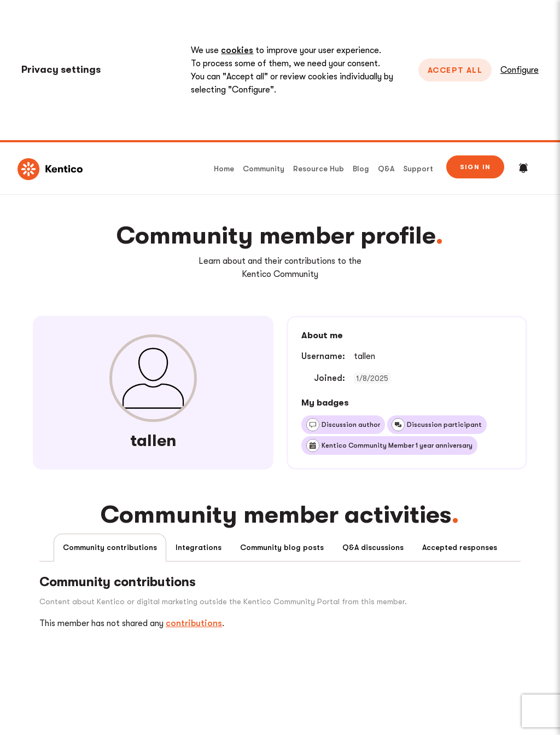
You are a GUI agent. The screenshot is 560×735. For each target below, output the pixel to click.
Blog (361, 169)
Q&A (386, 169)
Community (264, 169)
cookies (237, 50)
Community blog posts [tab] (282, 547)
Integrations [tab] (199, 547)
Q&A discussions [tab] (373, 547)
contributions (194, 623)
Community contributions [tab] (110, 547)
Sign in (475, 167)
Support (418, 169)
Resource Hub (319, 169)
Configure (520, 70)
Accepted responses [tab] (460, 547)
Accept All (455, 70)
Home (224, 169)
